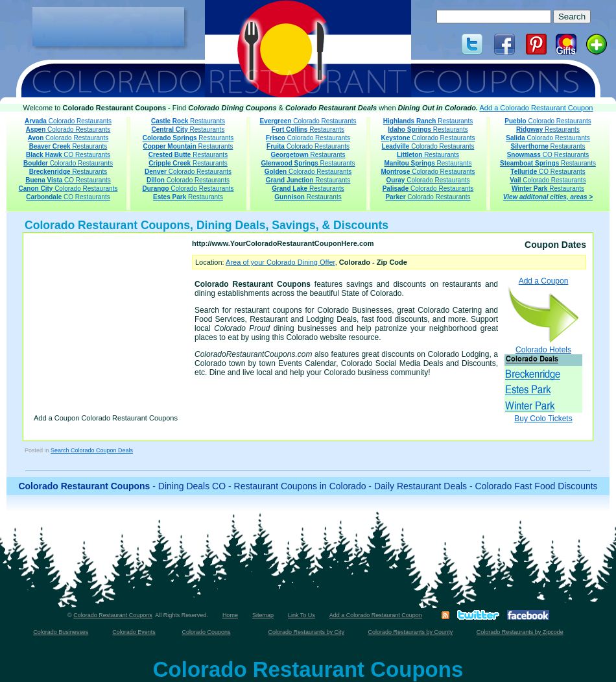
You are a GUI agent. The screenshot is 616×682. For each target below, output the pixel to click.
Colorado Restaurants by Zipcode (520, 632)
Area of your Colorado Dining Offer (280, 262)
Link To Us (302, 615)
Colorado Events (134, 632)
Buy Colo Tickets (543, 419)
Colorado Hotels (543, 379)
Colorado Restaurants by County (411, 632)
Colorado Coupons (206, 632)
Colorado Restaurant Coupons (113, 615)
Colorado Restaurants (68, 121)
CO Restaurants (68, 155)
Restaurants (68, 146)
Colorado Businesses (61, 632)
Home (230, 615)
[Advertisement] (108, 27)
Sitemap (263, 615)
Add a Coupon (543, 310)
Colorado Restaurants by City (306, 632)
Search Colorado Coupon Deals (92, 450)
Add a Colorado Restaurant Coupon (537, 108)
